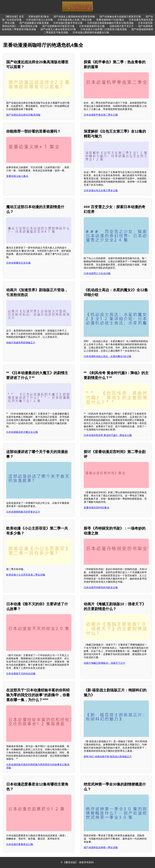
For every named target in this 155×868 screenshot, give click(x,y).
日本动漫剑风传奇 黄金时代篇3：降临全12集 (108, 435)
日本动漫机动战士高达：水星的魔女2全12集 (108, 356)
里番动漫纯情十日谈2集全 (110, 20)
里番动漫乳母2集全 (39, 17)
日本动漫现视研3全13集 (92, 26)
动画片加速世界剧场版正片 (21, 343)
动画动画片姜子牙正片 (122, 26)
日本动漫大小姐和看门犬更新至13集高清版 (104, 29)
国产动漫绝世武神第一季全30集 (101, 847)
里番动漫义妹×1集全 (17, 176)
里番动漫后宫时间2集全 (96, 508)
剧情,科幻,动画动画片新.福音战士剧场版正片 (108, 757)
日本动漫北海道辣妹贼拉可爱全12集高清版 (110, 23)
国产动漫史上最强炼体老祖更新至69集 (74, 17)
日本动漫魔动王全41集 (18, 263)
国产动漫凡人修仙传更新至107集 (58, 29)
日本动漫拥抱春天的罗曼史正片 (23, 512)
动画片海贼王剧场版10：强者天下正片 (104, 663)
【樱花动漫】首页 (14, 17)
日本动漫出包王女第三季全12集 (101, 190)
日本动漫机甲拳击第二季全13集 (101, 115)
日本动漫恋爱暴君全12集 (20, 844)
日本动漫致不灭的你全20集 (21, 674)
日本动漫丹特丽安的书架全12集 (101, 587)
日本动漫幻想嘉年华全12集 (68, 23)
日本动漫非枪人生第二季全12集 (75, 20)
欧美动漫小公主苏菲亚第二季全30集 (26, 575)
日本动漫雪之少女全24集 (97, 273)
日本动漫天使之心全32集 (40, 20)
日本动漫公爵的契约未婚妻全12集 (91, 32)
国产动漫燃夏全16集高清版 (34, 23)
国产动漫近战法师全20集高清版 (23, 115)
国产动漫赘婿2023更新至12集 (58, 26)
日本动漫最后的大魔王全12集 (22, 432)
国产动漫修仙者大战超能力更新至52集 (120, 17)
